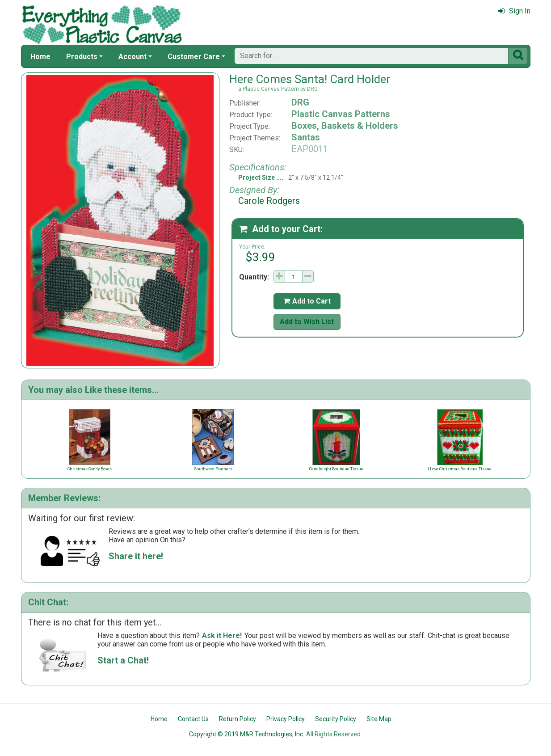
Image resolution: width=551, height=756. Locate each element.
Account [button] (132, 57)
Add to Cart (307, 301)
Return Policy (238, 719)
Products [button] (82, 57)
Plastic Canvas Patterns (341, 114)
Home (40, 57)
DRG (300, 102)
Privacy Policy (286, 719)
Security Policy (336, 719)
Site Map (379, 719)
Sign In (514, 11)
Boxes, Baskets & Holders (345, 126)
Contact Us (193, 719)
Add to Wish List (307, 322)
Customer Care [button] (194, 57)
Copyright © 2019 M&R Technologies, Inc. (247, 734)
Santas (306, 137)
